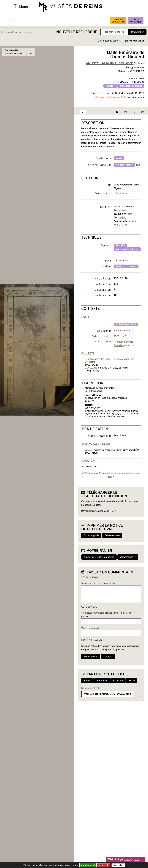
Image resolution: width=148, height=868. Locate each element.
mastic (133, 266)
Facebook (102, 681)
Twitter (88, 681)
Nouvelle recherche (77, 32)
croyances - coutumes (131, 86)
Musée (136, 21)
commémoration (126, 325)
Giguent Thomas (124, 165)
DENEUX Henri (92, 368)
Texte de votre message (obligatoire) (98, 584)
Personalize (118, 865)
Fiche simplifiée (91, 536)
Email (132, 681)
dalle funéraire (121, 193)
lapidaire (110, 86)
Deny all (104, 865)
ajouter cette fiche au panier (99, 557)
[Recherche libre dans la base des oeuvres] (114, 32)
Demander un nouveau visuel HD (97, 511)
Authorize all (88, 865)
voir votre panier (135, 41)
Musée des (118, 21)
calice (119, 158)
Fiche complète (112, 536)
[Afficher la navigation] (15, 7)
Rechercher (137, 32)
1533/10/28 (120, 225)
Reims (129, 214)
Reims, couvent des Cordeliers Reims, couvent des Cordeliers (110, 361)
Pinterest (118, 681)
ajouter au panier (109, 41)
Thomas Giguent (122, 331)
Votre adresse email (90, 628)
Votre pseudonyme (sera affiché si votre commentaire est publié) (108, 615)
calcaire (120, 266)
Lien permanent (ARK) (91, 688)
